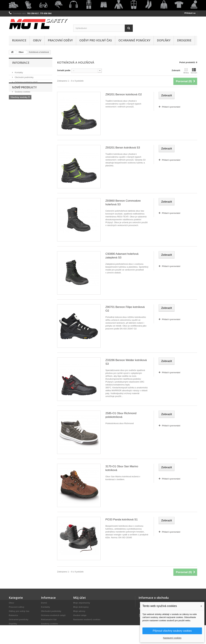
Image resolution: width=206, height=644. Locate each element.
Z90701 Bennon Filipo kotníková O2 (125, 309)
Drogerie (184, 40)
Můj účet (80, 598)
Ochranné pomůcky (134, 40)
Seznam (194, 71)
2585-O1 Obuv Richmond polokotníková (121, 415)
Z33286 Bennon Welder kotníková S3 (126, 362)
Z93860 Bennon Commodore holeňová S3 (123, 203)
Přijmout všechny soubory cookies (172, 631)
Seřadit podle (64, 70)
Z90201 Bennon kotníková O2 (124, 94)
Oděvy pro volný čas (96, 40)
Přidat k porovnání (171, 107)
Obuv (37, 40)
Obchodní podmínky (24, 76)
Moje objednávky (82, 603)
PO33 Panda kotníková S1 (122, 520)
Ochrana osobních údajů (26, 81)
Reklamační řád (22, 86)
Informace (21, 63)
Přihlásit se (190, 13)
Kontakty (19, 71)
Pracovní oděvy (60, 40)
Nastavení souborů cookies (87, 620)
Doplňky (164, 40)
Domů (44, 603)
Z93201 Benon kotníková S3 (123, 148)
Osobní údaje (80, 615)
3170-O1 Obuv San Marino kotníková (122, 468)
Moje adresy (79, 611)
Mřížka (186, 71)
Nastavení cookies (172, 638)
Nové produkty (24, 103)
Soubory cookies (22, 90)
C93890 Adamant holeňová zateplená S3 (122, 256)
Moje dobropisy (81, 607)
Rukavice (19, 40)
